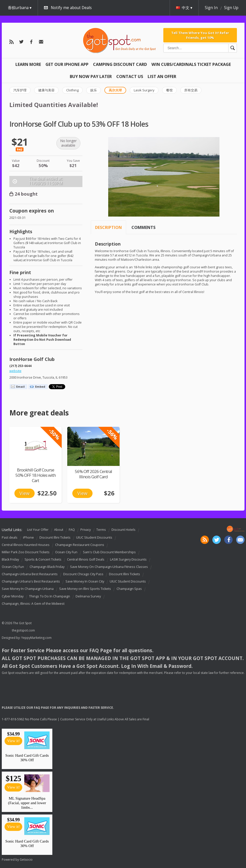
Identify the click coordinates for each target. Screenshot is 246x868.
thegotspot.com (23, 630)
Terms (101, 530)
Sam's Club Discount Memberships (109, 552)
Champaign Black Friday (47, 567)
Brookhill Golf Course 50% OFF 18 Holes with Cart (36, 475)
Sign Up (231, 8)
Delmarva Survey (88, 596)
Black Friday (10, 559)
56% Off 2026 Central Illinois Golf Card (93, 474)
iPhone (28, 537)
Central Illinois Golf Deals (86, 559)
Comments (143, 227)
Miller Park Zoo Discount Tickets (26, 552)
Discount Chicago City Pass (83, 574)
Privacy (86, 530)
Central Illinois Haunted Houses (26, 545)
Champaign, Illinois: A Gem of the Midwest (33, 604)
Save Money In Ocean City (85, 581)
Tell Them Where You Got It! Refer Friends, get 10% (200, 35)
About (59, 530)
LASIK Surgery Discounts (128, 559)
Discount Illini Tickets (55, 537)
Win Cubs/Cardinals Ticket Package (191, 64)
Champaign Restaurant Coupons (80, 545)
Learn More (28, 64)
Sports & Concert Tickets (43, 559)
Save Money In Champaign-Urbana (28, 589)
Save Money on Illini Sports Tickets (85, 589)
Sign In (211, 8)
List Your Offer (38, 530)
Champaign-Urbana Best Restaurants (30, 574)
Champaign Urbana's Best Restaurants (31, 581)
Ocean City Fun (66, 552)
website (15, 371)
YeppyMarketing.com (36, 638)
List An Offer (162, 76)
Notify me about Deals (71, 8)
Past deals (10, 537)
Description (108, 227)
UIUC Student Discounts (94, 537)
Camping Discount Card (120, 64)
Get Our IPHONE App (67, 64)
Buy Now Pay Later (91, 76)
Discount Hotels (124, 530)
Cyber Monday (13, 596)
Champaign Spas (129, 589)
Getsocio (26, 860)
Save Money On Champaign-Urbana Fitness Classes (109, 567)
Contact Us (130, 76)
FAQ (72, 530)
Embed (40, 387)
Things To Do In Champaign (50, 596)
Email (20, 387)
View (25, 493)
